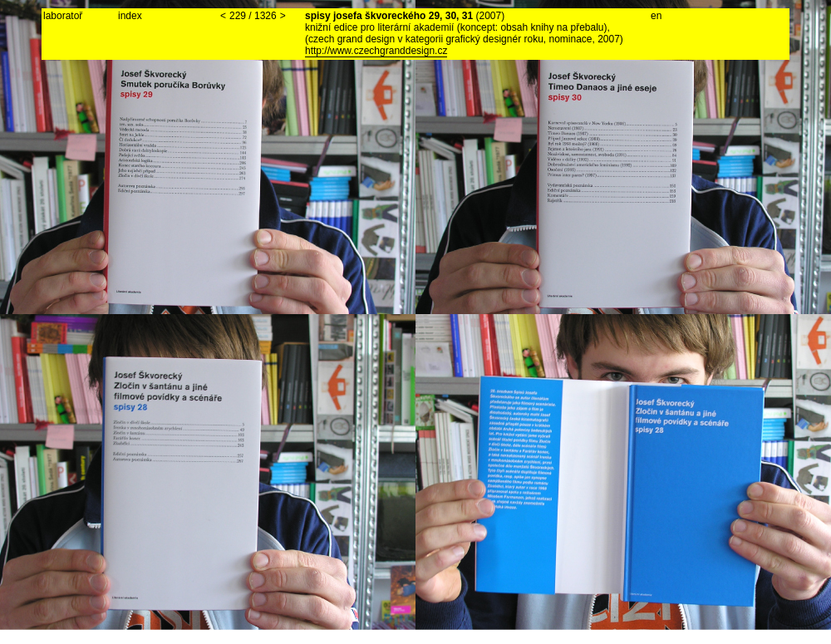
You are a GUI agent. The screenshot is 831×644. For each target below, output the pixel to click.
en (656, 16)
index (130, 16)
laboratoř (63, 16)
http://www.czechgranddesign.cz (376, 51)
